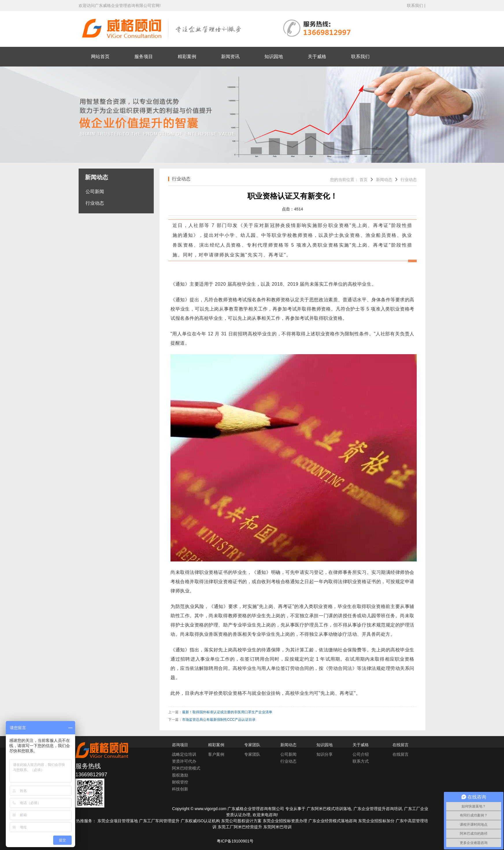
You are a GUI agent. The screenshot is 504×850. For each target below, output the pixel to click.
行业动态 (95, 203)
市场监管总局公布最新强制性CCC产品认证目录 (219, 720)
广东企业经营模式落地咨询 (333, 821)
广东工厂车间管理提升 (159, 821)
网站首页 (100, 57)
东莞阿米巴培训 (277, 827)
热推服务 (84, 821)
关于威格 (317, 57)
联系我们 (415, 5)
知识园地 (274, 57)
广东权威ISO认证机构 (200, 821)
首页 (364, 180)
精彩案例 (187, 57)
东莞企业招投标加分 (376, 821)
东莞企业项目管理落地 (118, 821)
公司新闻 (95, 192)
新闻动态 (384, 180)
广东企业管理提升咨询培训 (378, 809)
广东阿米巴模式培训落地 (329, 809)
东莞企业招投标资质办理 (285, 821)
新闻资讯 (230, 57)
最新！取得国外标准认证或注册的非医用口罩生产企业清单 (227, 712)
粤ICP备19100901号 (235, 841)
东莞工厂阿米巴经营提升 (240, 827)
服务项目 (144, 57)
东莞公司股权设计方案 (241, 821)
